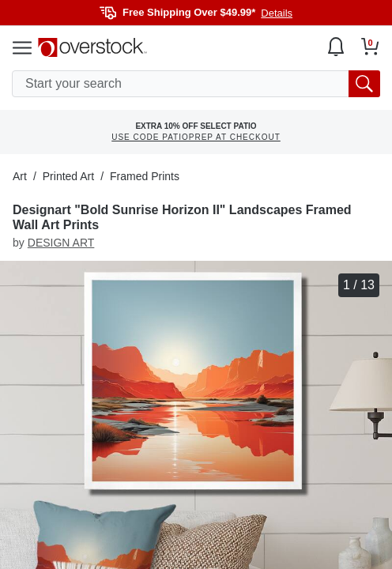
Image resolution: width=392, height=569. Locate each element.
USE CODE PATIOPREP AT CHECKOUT (196, 137)
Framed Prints (145, 176)
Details (277, 13)
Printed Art (68, 176)
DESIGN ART (61, 243)
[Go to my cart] (370, 47)
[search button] (364, 84)
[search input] (196, 84)
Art (20, 176)
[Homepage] (92, 47)
